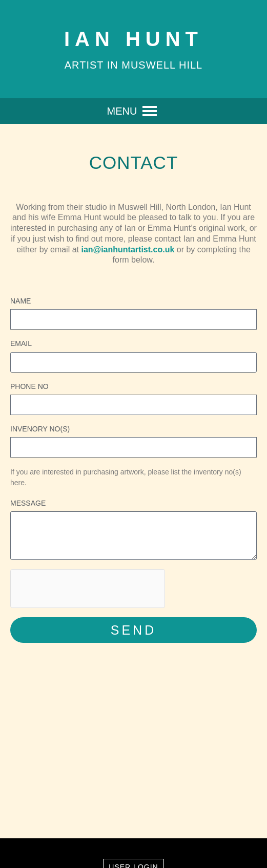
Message (28, 503)
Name (20, 301)
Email (21, 343)
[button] (122, 111)
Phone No (29, 386)
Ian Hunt (133, 39)
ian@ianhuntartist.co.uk (128, 249)
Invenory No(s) (40, 429)
